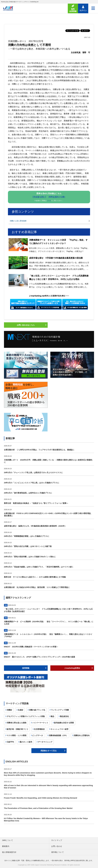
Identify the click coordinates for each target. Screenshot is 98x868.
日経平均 (10, 742)
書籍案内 (6, 846)
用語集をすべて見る (49, 751)
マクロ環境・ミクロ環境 (17, 735)
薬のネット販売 (26, 742)
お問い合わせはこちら (26, 325)
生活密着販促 (39, 729)
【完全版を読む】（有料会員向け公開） (49, 197)
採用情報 (26, 668)
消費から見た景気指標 (18, 221)
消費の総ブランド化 (37, 710)
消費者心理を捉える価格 (17, 723)
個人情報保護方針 (9, 852)
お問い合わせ (57, 846)
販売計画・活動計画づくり (17, 729)
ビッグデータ (38, 735)
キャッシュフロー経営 (59, 729)
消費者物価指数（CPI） (58, 735)
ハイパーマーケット (40, 723)
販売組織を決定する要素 (64, 723)
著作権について (58, 852)
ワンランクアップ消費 (60, 710)
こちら (49, 201)
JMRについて (7, 840)
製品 (52, 716)
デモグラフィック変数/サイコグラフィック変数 (26, 716)
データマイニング (45, 742)
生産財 (20, 710)
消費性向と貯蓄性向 (82, 735)
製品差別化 (64, 716)
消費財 (9, 710)
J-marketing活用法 (72, 668)
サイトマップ (57, 840)
